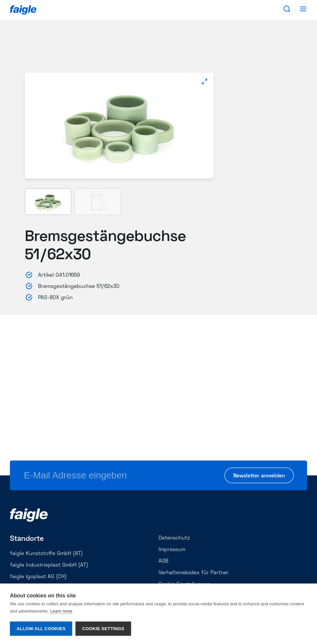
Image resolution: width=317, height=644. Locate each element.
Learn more (61, 611)
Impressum (172, 550)
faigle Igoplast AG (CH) (38, 577)
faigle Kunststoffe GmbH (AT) (46, 554)
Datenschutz (174, 538)
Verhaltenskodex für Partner (194, 573)
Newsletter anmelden (259, 476)
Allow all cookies (41, 629)
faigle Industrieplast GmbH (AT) (49, 565)
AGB (163, 561)
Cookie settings (103, 629)
